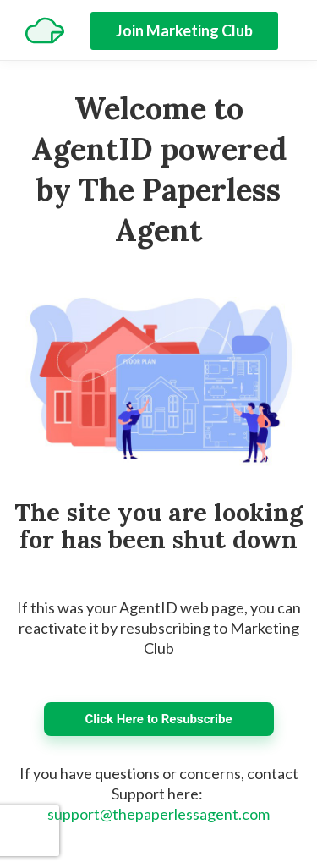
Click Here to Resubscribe (158, 719)
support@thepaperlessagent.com (158, 814)
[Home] (45, 30)
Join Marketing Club (184, 30)
